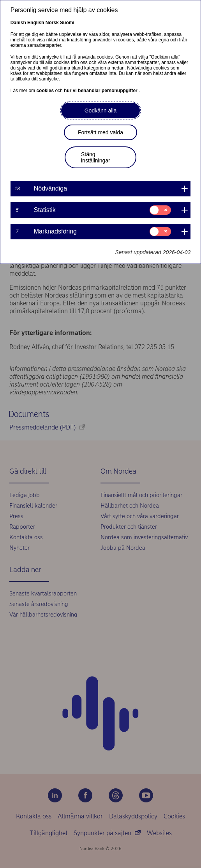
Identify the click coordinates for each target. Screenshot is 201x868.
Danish (18, 23)
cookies (46, 91)
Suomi (67, 23)
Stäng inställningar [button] (96, 157)
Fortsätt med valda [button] (100, 132)
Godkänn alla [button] (101, 111)
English (36, 23)
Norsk (52, 23)
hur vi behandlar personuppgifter (101, 91)
